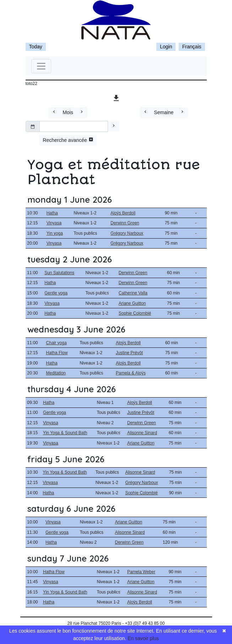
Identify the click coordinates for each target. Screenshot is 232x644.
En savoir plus (143, 638)
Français (192, 47)
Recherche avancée (68, 140)
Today (36, 47)
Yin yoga (55, 233)
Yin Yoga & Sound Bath (65, 433)
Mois (68, 112)
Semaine (164, 112)
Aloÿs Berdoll (123, 213)
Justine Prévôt (129, 353)
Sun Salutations (59, 273)
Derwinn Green (125, 223)
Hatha (52, 213)
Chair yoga (56, 343)
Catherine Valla (133, 293)
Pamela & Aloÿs (131, 373)
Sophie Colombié (135, 313)
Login (166, 47)
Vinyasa (54, 223)
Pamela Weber (141, 572)
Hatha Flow (57, 353)
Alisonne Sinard (142, 433)
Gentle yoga (56, 293)
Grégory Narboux (127, 233)
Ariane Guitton (132, 303)
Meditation (56, 373)
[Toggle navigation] (41, 66)
